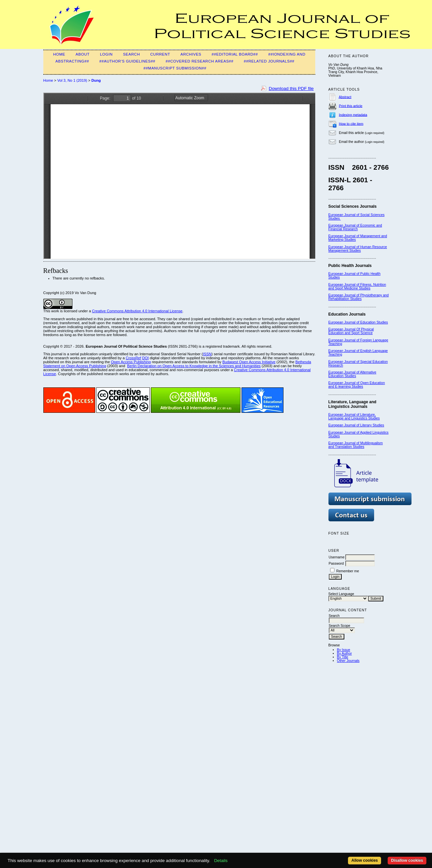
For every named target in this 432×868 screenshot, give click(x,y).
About (83, 54)
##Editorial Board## (235, 54)
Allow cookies (365, 860)
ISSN (207, 354)
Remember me (347, 571)
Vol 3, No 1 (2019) (72, 80)
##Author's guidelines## (127, 61)
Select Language (341, 594)
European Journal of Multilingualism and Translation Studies (356, 445)
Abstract (345, 97)
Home (59, 54)
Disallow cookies (407, 860)
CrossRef (133, 358)
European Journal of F (346, 340)
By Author (345, 653)
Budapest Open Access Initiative (249, 362)
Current (160, 54)
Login (106, 54)
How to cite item (351, 124)
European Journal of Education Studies (358, 322)
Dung (96, 80)
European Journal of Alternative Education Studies (352, 374)
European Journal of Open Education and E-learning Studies (357, 385)
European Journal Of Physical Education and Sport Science (351, 331)
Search (131, 54)
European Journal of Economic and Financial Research (355, 227)
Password (336, 564)
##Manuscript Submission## (175, 68)
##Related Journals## (269, 61)
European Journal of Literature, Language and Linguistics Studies (354, 416)
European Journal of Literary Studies (356, 425)
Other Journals (348, 661)
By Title (343, 657)
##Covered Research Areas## (200, 61)
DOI (146, 358)
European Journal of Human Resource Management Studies (358, 249)
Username (337, 557)
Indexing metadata (353, 115)
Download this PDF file (291, 88)
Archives (191, 54)
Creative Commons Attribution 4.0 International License (137, 311)
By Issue (344, 650)
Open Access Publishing (131, 362)
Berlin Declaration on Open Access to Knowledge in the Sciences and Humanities (194, 366)
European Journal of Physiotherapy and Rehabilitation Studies (359, 297)
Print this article (350, 106)
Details (221, 861)
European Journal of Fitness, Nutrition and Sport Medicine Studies (357, 286)
